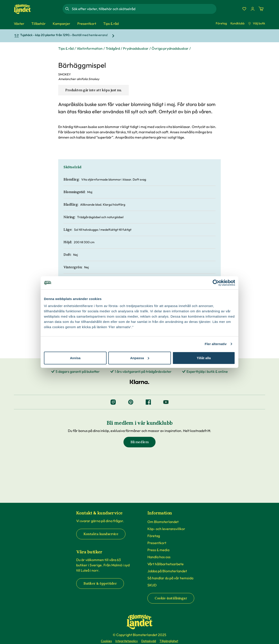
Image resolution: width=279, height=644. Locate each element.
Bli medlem (139, 442)
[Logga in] (253, 9)
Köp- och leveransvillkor (166, 529)
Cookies (106, 641)
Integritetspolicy (127, 641)
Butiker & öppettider (100, 584)
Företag (221, 23)
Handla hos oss (159, 557)
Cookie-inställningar (171, 598)
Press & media (158, 550)
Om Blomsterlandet (163, 522)
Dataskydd (149, 641)
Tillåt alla (204, 358)
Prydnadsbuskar (136, 48)
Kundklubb (237, 23)
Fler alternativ (216, 344)
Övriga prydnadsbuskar (170, 48)
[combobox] (144, 9)
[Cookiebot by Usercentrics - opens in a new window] (216, 283)
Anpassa (140, 358)
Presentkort (157, 543)
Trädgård (113, 48)
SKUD (152, 585)
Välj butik (257, 23)
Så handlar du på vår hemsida (170, 578)
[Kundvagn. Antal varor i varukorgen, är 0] (261, 9)
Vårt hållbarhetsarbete (166, 564)
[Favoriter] (244, 9)
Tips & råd (66, 48)
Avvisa (75, 358)
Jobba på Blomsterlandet (167, 571)
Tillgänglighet (169, 641)
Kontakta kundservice (101, 534)
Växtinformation (90, 48)
